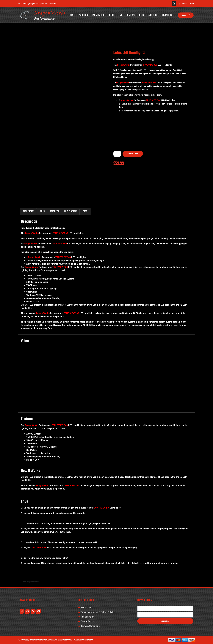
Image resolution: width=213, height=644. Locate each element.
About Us (153, 15)
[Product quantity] (117, 154)
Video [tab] (42, 211)
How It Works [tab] (71, 211)
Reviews (131, 15)
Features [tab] (54, 211)
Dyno (112, 15)
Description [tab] (29, 211)
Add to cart (133, 154)
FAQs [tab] (85, 211)
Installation (98, 15)
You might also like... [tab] (32, 582)
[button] (174, 4)
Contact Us (167, 15)
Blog (141, 15)
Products (83, 15)
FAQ (120, 15)
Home (71, 15)
